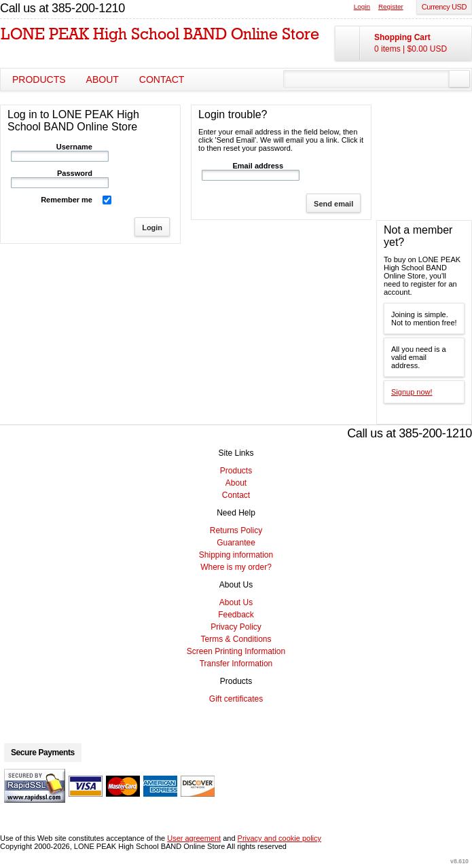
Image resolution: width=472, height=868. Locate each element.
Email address (258, 166)
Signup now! (412, 392)
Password (75, 173)
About (103, 79)
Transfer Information (236, 664)
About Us (236, 602)
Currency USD (444, 7)
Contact (162, 79)
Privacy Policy (236, 627)
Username (74, 147)
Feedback (236, 615)
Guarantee (236, 543)
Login (362, 6)
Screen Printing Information (236, 651)
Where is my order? (236, 567)
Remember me (67, 200)
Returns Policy (236, 530)
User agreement (194, 838)
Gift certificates (236, 699)
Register (391, 6)
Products (39, 79)
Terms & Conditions (236, 639)
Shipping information (236, 555)
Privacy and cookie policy (280, 838)
